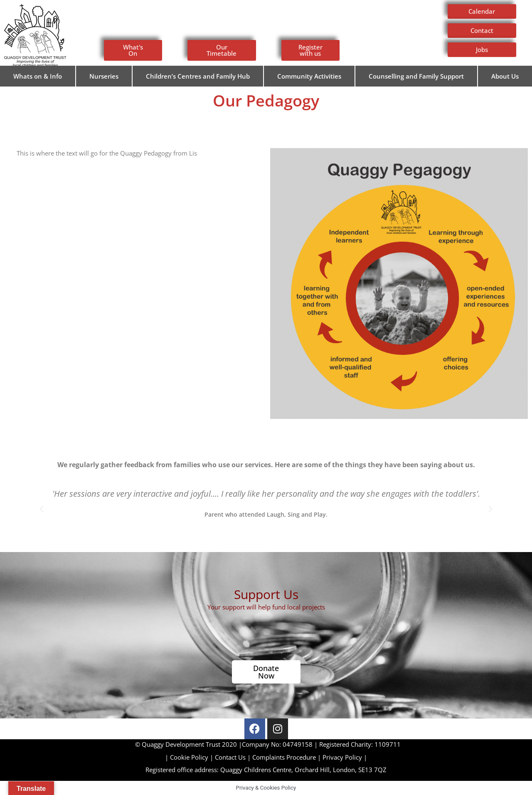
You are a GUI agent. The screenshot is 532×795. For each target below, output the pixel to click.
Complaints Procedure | (287, 757)
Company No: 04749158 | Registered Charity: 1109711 (266, 744)
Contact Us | (234, 757)
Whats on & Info (38, 76)
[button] (42, 509)
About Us (505, 76)
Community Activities (309, 76)
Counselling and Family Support (416, 76)
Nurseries (104, 76)
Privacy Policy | (345, 757)
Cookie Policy (189, 757)
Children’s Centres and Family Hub (198, 76)
